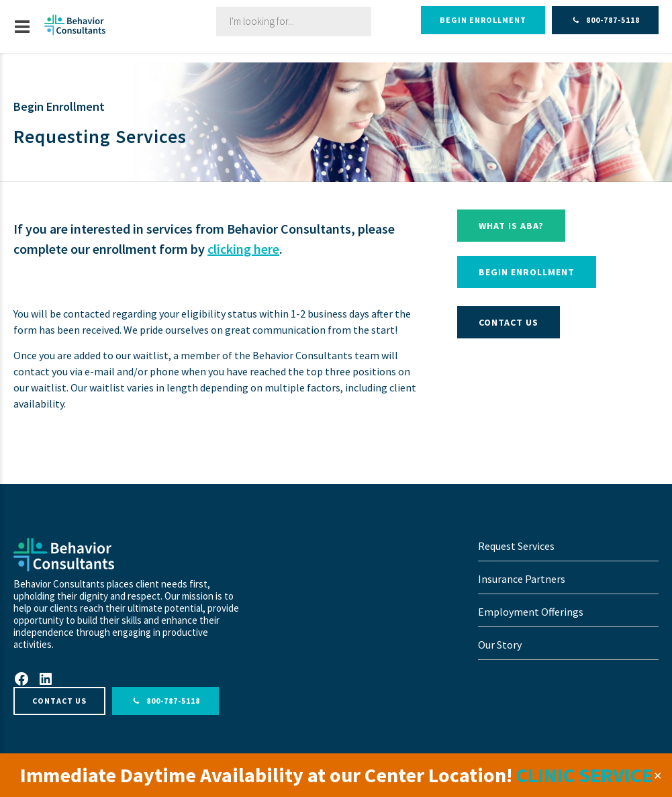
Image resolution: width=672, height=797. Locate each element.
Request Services (516, 546)
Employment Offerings (531, 612)
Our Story (500, 645)
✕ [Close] (658, 776)
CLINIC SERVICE (584, 775)
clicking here (243, 249)
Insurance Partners (522, 579)
